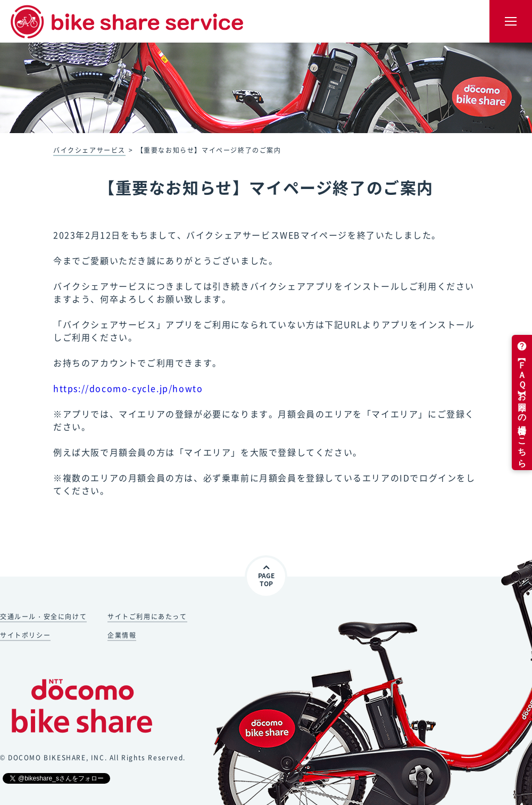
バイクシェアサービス (89, 150)
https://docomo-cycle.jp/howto (128, 388)
